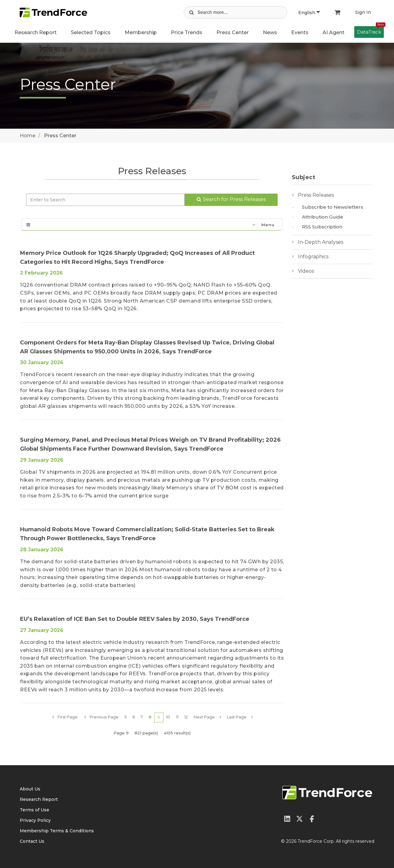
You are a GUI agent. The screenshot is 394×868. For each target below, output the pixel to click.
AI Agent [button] (334, 32)
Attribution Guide (323, 217)
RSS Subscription (322, 227)
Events (300, 32)
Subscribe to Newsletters (333, 207)
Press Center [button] (233, 32)
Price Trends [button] (187, 32)
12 (186, 717)
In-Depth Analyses (321, 242)
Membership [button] (141, 32)
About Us (30, 789)
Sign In (363, 12)
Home (28, 136)
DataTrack (370, 30)
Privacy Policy (35, 820)
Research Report (36, 32)
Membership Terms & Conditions (57, 831)
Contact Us (32, 841)
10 (168, 717)
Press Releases (316, 195)
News (270, 32)
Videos (306, 271)
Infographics (313, 257)
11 (177, 717)
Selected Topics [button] (91, 32)
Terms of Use (34, 810)
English (309, 13)
